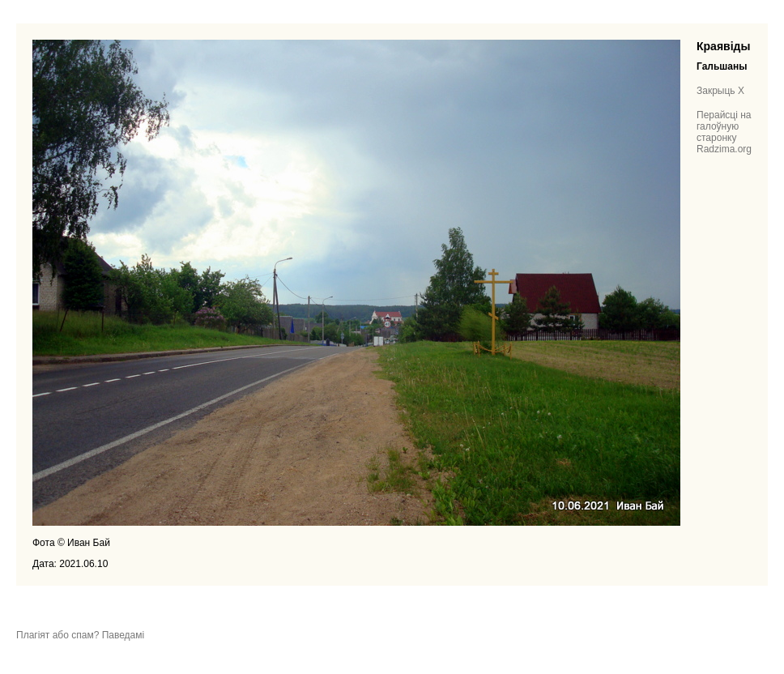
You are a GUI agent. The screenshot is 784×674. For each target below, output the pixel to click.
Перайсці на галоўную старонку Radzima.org (724, 132)
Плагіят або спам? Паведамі (80, 635)
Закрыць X (720, 91)
